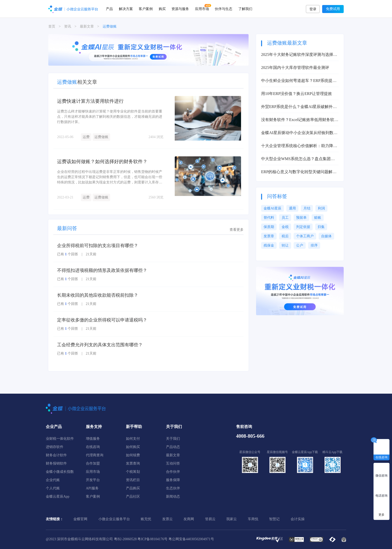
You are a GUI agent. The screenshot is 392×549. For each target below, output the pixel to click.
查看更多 (237, 230)
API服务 (92, 488)
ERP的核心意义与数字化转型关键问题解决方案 (299, 172)
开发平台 (93, 480)
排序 (314, 245)
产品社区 (133, 497)
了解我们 (245, 9)
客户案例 (146, 9)
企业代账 (53, 480)
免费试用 (333, 9)
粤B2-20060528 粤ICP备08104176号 (141, 539)
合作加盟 (93, 463)
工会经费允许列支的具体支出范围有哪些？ (100, 345)
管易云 (210, 519)
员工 (285, 218)
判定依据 (303, 227)
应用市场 (202, 9)
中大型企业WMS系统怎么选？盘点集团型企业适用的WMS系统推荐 (298, 159)
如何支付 (133, 439)
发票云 (167, 519)
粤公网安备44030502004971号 (191, 539)
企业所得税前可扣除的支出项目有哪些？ (98, 246)
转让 (285, 245)
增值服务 (93, 439)
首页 (52, 26)
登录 (313, 9)
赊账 (318, 218)
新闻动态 (173, 497)
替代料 (269, 218)
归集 (321, 227)
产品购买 (133, 488)
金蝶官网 (80, 519)
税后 (285, 236)
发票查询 (133, 463)
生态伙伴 (173, 488)
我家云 (232, 519)
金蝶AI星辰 (272, 208)
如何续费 (133, 455)
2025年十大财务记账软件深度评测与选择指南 (299, 55)
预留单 (301, 218)
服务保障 (173, 480)
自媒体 (326, 236)
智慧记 (274, 519)
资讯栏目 (133, 480)
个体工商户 (305, 236)
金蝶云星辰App (58, 497)
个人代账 (53, 488)
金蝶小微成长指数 (60, 472)
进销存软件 (55, 447)
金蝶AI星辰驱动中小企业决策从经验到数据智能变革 (299, 133)
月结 (307, 208)
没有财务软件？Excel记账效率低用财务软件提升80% (300, 120)
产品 (109, 9)
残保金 (269, 245)
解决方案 (126, 9)
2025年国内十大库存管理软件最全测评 (295, 68)
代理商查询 (95, 455)
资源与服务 (180, 9)
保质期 (269, 227)
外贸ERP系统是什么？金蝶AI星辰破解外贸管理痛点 (299, 107)
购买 (162, 9)
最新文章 (87, 26)
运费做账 (101, 137)
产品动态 (173, 447)
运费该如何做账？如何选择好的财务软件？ (105, 161)
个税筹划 (133, 472)
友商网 (189, 519)
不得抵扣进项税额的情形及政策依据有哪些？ (102, 270)
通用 (292, 208)
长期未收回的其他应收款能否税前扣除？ (98, 295)
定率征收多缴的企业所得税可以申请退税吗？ (102, 320)
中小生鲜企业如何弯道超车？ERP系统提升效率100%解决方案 (299, 81)
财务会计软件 (56, 455)
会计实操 (298, 519)
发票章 (269, 236)
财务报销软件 (56, 463)
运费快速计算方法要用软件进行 (92, 101)
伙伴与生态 (224, 9)
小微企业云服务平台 (114, 519)
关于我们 (173, 439)
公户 (300, 245)
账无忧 (146, 519)
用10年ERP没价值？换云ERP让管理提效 (297, 94)
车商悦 (253, 519)
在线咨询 (93, 447)
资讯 (68, 26)
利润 (321, 208)
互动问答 (173, 463)
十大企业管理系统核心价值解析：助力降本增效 (299, 146)
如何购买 (133, 447)
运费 (86, 137)
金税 (285, 227)
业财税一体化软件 (60, 439)
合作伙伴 (173, 472)
